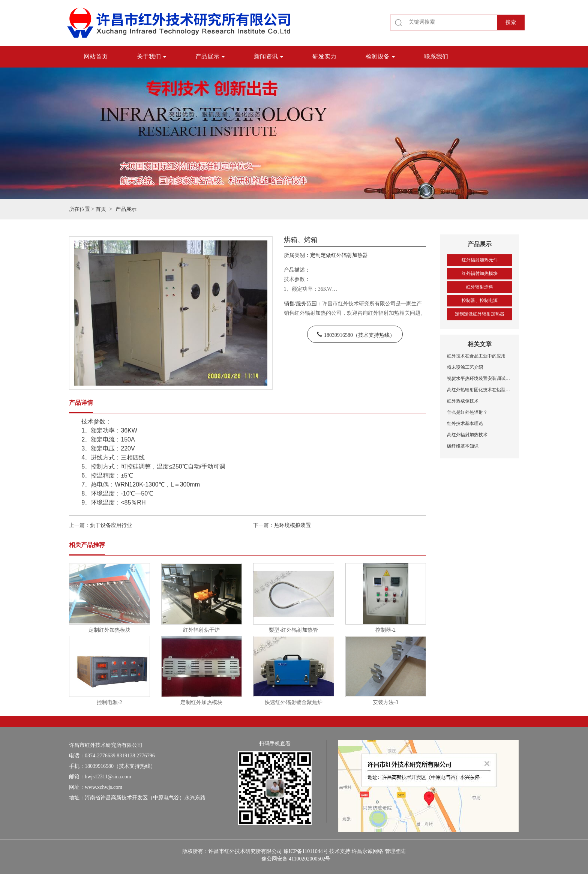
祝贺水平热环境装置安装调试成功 (480, 378)
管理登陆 (395, 851)
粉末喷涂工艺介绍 (465, 367)
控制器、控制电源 (480, 300)
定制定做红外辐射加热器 (480, 314)
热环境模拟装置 (292, 525)
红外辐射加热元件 (480, 260)
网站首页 (96, 56)
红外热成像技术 (463, 401)
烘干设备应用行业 (111, 525)
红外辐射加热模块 (480, 273)
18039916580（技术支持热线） (359, 334)
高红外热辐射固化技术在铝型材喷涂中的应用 (480, 390)
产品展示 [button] (210, 56)
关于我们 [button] (151, 56)
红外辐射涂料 (480, 287)
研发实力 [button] (324, 56)
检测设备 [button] (380, 56)
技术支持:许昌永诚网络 (356, 851)
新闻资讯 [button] (268, 56)
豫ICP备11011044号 (306, 851)
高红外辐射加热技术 (467, 435)
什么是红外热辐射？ (467, 412)
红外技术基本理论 (465, 423)
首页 (101, 209)
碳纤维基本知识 (463, 446)
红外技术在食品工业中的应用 (476, 356)
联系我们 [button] (436, 56)
